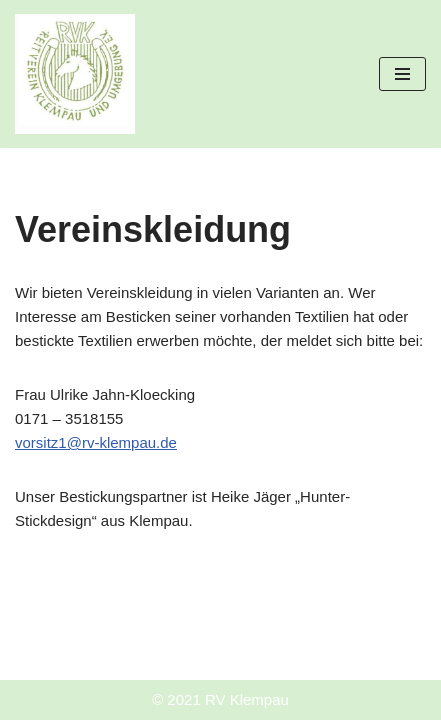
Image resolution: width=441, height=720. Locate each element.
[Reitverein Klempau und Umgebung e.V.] (75, 74)
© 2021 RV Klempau (220, 699)
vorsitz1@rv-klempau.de (96, 442)
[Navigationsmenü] (402, 74)
